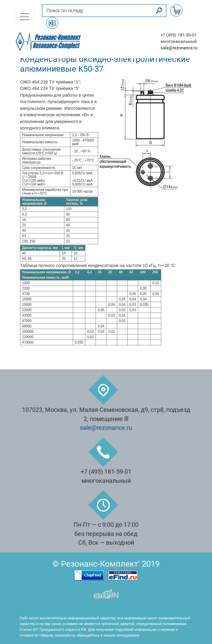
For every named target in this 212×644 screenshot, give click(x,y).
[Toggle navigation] (25, 17)
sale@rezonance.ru (179, 48)
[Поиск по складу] (97, 11)
